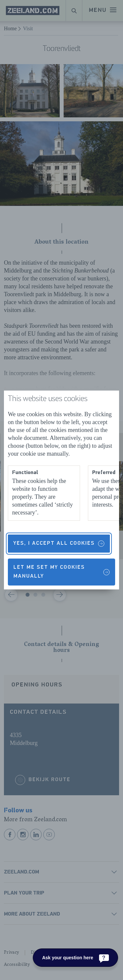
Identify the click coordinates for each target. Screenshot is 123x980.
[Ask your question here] (75, 958)
